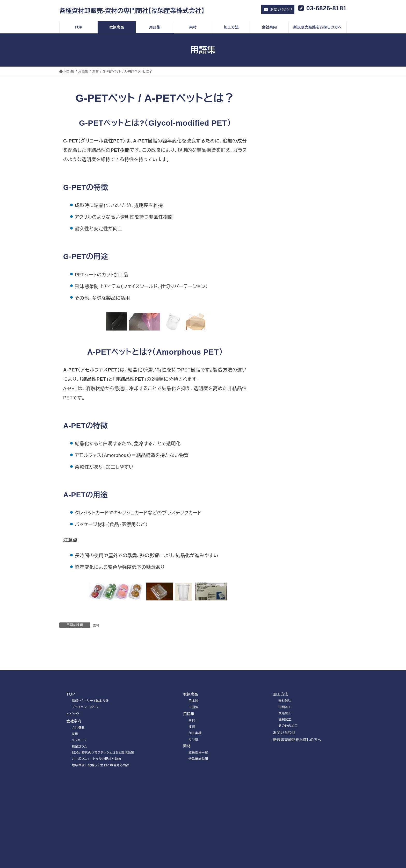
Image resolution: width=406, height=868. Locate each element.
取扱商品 (191, 729)
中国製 (193, 742)
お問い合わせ (284, 767)
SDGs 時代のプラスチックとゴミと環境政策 (103, 787)
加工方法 (281, 729)
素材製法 (285, 735)
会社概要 (78, 762)
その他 (276, 169)
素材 (96, 626)
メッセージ (79, 775)
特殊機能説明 (198, 793)
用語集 (189, 748)
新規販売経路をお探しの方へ (297, 774)
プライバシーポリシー (87, 742)
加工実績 (278, 159)
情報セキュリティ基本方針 (90, 735)
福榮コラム (79, 781)
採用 (75, 769)
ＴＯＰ (71, 729)
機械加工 (285, 754)
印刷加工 (285, 742)
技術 (274, 149)
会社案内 (74, 756)
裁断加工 (285, 748)
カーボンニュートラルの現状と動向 (96, 793)
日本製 (193, 735)
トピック (73, 748)
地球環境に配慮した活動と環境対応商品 (101, 800)
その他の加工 (288, 760)
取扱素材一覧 (198, 787)
